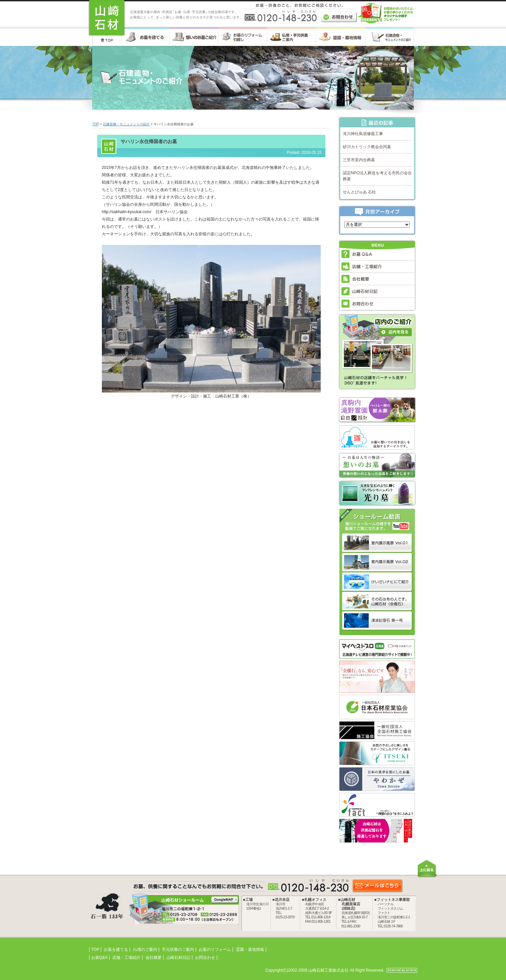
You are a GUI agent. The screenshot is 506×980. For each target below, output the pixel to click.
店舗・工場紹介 (126, 958)
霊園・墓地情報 (250, 950)
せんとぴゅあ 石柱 (359, 192)
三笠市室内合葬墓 (359, 160)
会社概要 (153, 958)
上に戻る (427, 869)
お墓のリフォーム (215, 950)
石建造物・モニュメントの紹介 (126, 124)
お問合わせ (205, 958)
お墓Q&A (99, 958)
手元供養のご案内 (178, 950)
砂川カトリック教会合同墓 (367, 147)
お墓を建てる (116, 950)
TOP (96, 124)
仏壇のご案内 (145, 950)
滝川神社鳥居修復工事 (363, 134)
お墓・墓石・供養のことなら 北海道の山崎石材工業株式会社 (107, 18)
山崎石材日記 (178, 958)
